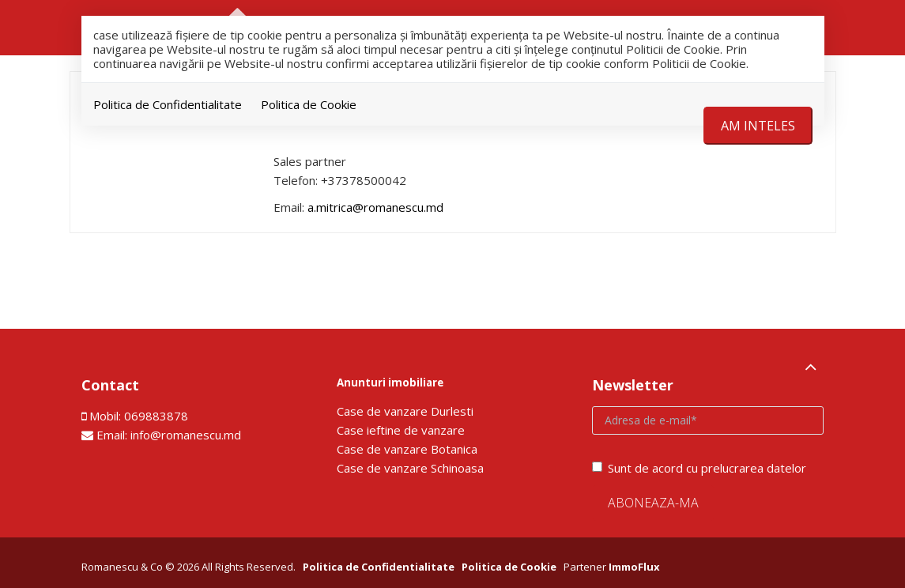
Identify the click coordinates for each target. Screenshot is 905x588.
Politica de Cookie (309, 104)
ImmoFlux (634, 567)
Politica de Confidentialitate (168, 104)
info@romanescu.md (186, 435)
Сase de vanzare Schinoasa (410, 468)
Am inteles (758, 126)
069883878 (156, 416)
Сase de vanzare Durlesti (405, 411)
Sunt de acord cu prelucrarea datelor (699, 468)
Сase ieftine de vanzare (401, 430)
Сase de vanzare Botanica (407, 449)
